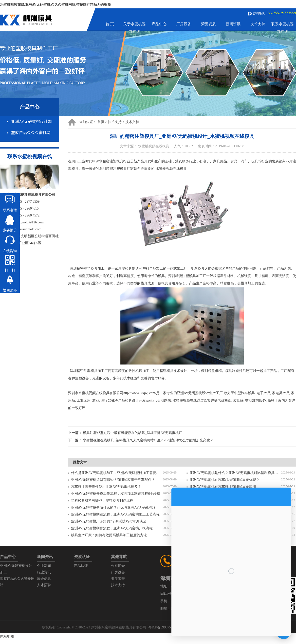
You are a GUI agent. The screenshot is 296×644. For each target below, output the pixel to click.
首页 (101, 122)
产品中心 (159, 24)
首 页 (110, 24)
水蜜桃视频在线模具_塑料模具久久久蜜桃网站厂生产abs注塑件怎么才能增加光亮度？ (148, 440)
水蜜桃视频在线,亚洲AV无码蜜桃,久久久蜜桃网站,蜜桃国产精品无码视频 (55, 5)
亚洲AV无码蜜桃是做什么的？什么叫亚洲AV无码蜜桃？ (114, 507)
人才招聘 (44, 585)
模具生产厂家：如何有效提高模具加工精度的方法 (109, 535)
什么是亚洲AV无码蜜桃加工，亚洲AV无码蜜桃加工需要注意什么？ (117, 473)
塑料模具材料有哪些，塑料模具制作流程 (102, 501)
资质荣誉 (118, 579)
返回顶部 (10, 290)
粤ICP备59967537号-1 (164, 627)
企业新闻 (44, 566)
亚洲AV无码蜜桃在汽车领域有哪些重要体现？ (224, 480)
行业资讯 (44, 572)
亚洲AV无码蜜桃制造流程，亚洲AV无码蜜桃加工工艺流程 (115, 514)
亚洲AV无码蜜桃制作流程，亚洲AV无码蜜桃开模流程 (112, 528)
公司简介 (118, 566)
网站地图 (7, 636)
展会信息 (44, 579)
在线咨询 (10, 251)
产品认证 (81, 566)
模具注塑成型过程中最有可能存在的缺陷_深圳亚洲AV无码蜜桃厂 (133, 433)
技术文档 (132, 122)
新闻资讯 (233, 24)
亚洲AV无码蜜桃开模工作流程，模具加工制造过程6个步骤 (116, 494)
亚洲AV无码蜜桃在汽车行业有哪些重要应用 (223, 487)
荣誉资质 (208, 24)
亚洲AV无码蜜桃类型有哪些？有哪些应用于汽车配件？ (113, 480)
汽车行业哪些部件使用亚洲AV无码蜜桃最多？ (106, 487)
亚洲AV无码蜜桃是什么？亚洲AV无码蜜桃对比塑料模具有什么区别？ (235, 473)
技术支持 (258, 24)
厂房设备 (184, 24)
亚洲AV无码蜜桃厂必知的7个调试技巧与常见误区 (109, 521)
